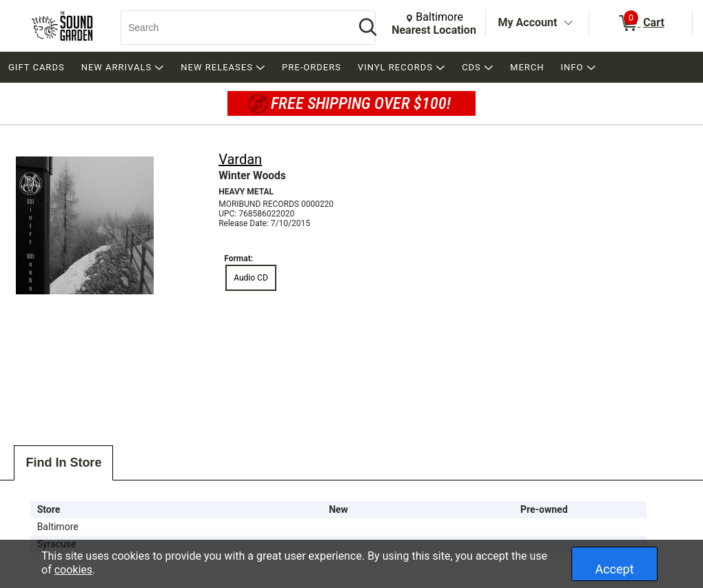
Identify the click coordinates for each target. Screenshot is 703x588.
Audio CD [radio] (251, 278)
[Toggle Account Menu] (568, 23)
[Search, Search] (231, 28)
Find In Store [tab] (63, 463)
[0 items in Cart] (641, 23)
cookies (73, 570)
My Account (528, 22)
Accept (614, 569)
